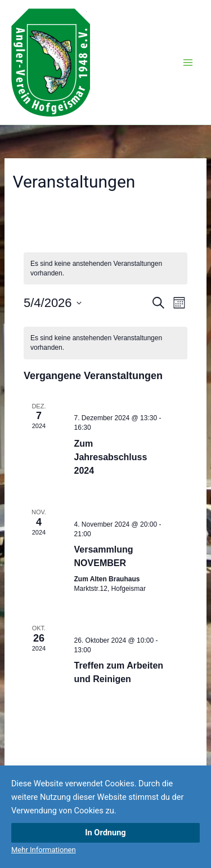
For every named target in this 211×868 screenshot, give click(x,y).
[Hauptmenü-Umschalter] (188, 63)
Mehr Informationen (44, 850)
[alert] (105, 268)
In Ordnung (105, 833)
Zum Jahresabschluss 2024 (111, 457)
